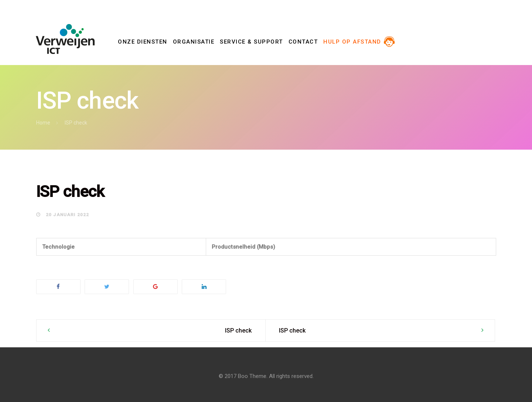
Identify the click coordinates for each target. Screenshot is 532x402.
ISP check (238, 331)
